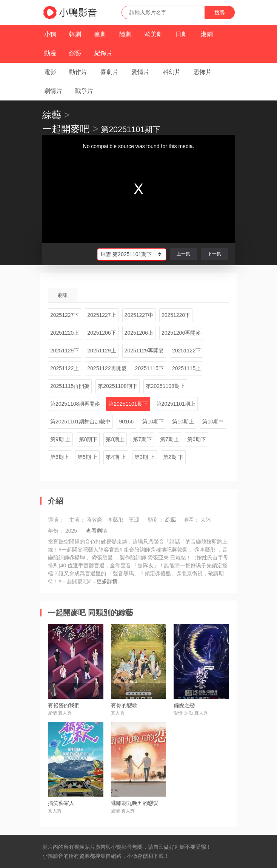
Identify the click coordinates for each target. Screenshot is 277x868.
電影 (50, 72)
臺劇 (100, 34)
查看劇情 (97, 531)
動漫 (50, 53)
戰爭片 (84, 91)
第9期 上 (60, 439)
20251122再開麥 (107, 368)
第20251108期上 (165, 386)
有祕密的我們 (64, 705)
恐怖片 (203, 72)
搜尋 (220, 12)
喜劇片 (109, 72)
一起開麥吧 (66, 129)
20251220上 (65, 333)
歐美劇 (154, 34)
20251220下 (176, 315)
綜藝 (75, 53)
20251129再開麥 (144, 351)
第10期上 (183, 422)
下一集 (214, 254)
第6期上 (60, 457)
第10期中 (213, 422)
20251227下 (65, 315)
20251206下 (102, 333)
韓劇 (75, 34)
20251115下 (149, 368)
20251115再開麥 (70, 386)
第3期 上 (145, 457)
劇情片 (53, 91)
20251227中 (139, 315)
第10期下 (153, 422)
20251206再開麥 (181, 333)
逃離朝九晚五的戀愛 (135, 803)
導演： (56, 520)
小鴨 (50, 34)
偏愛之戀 (184, 705)
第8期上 (115, 439)
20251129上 (102, 351)
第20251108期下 (117, 386)
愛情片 (140, 72)
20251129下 (65, 351)
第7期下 (142, 439)
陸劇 (125, 34)
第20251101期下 (128, 404)
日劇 (182, 34)
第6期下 (197, 439)
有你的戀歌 (124, 705)
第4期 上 (116, 457)
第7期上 (169, 439)
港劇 (207, 34)
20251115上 (186, 368)
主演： (77, 520)
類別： (156, 520)
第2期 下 (173, 457)
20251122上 (65, 368)
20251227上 (102, 315)
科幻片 (172, 72)
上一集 (183, 254)
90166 (126, 422)
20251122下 (186, 351)
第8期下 (88, 439)
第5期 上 (88, 457)
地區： (191, 520)
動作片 (78, 72)
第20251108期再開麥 (75, 404)
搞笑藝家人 (61, 803)
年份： (56, 531)
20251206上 (139, 333)
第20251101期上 (176, 404)
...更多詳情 (105, 581)
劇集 (63, 295)
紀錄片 (103, 53)
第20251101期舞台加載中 (80, 422)
